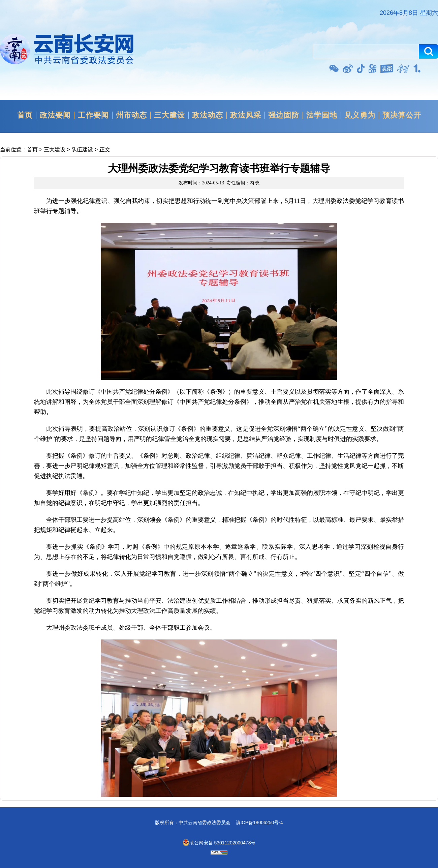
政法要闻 (55, 115)
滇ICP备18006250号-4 (259, 822)
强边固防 (284, 115)
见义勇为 (360, 115)
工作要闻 (93, 115)
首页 (25, 115)
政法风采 (246, 115)
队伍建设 (82, 149)
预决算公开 (402, 115)
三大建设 (169, 115)
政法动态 (208, 115)
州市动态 (131, 115)
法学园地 (322, 115)
